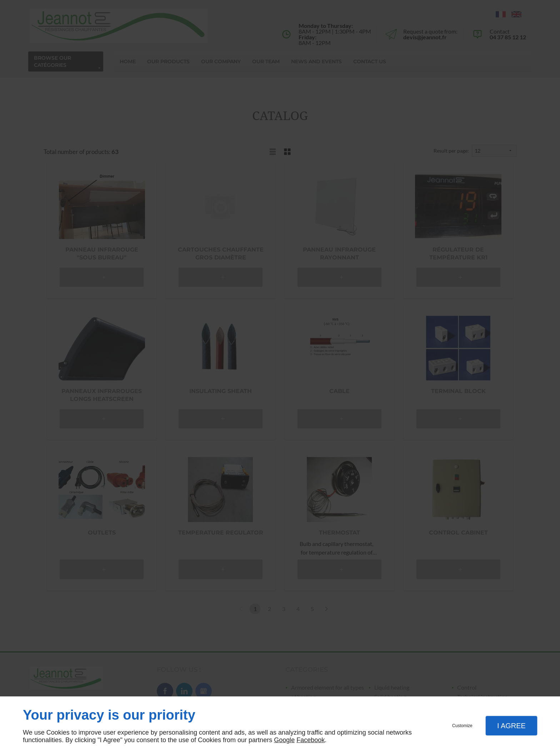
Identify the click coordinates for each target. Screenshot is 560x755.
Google (284, 740)
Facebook (311, 740)
